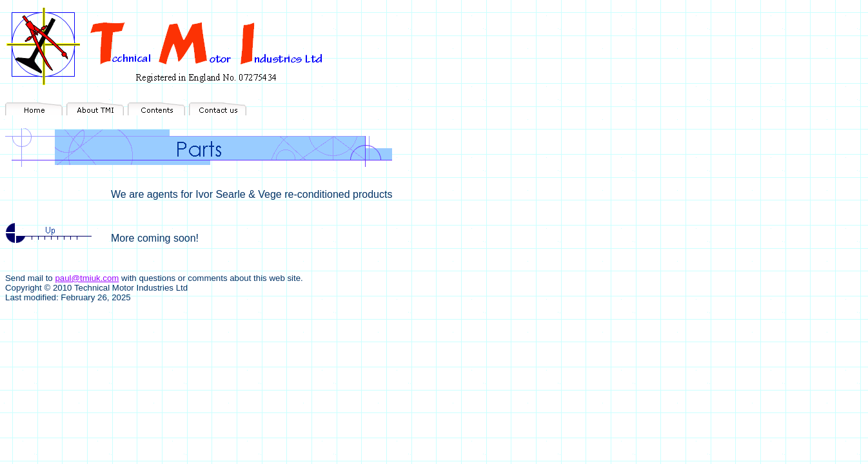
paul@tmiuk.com (87, 278)
